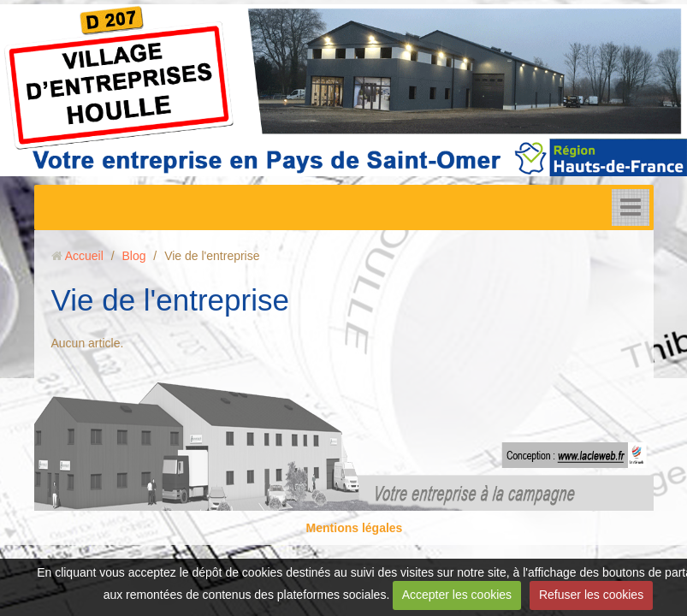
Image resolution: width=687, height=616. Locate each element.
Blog (133, 256)
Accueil (84, 256)
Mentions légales (355, 528)
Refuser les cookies (591, 595)
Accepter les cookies (457, 595)
